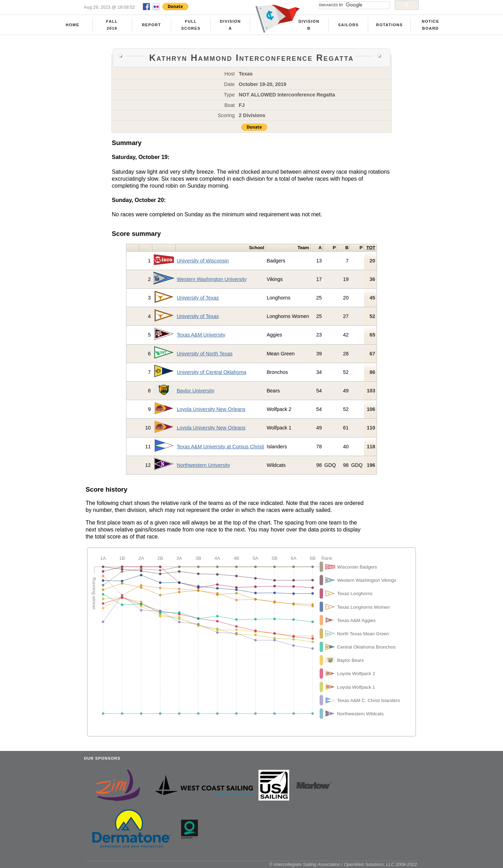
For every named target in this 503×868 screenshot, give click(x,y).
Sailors (348, 25)
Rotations (389, 25)
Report (151, 25)
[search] (354, 5)
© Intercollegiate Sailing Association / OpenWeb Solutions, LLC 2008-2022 (343, 864)
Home (72, 25)
